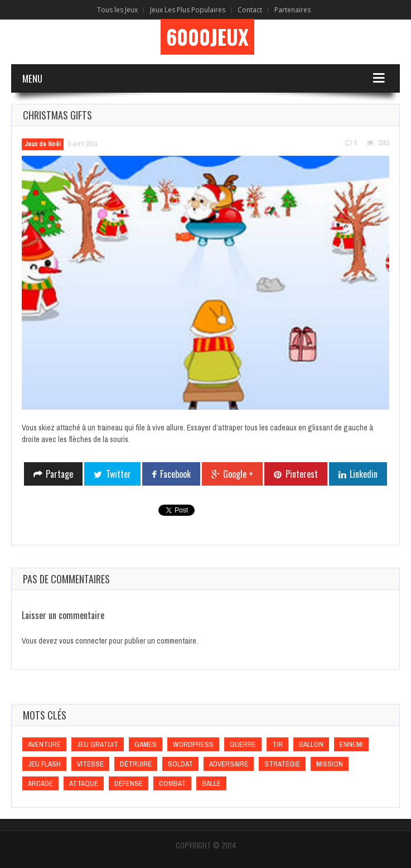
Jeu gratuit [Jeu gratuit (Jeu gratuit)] (98, 744)
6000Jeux (207, 37)
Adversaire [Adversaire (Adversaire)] (229, 764)
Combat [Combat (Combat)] (172, 783)
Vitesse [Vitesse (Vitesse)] (90, 764)
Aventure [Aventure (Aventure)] (44, 744)
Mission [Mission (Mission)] (330, 764)
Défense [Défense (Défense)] (129, 783)
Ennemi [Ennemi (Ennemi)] (351, 744)
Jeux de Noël (43, 144)
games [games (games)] (146, 744)
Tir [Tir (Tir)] (277, 744)
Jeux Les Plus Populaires (188, 10)
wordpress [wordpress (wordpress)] (193, 744)
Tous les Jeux (117, 10)
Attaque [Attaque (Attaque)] (84, 783)
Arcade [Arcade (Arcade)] (40, 783)
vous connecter (83, 641)
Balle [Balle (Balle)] (211, 783)
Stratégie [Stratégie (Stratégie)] (282, 764)
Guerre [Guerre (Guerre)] (243, 744)
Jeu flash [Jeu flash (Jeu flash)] (44, 764)
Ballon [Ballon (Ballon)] (311, 744)
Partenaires (292, 10)
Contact (250, 10)
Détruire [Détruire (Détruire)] (136, 764)
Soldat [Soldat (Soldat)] (180, 764)
